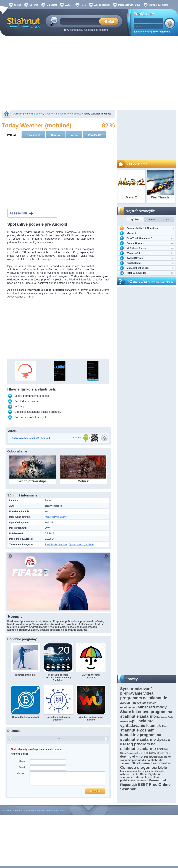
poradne (58, 749)
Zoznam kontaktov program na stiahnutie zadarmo (141, 735)
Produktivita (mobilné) (56, 544)
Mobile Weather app (19, 624)
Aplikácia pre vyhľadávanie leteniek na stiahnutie (143, 726)
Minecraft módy (152, 707)
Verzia (74, 135)
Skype (18, 5)
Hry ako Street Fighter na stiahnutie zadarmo (141, 776)
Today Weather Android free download (55, 624)
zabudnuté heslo (142, 32)
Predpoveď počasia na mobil (24, 621)
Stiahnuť (8, 811)
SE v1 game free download (152, 763)
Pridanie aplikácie (35, 811)
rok (168, 219)
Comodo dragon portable (144, 767)
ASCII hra (163, 749)
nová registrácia (161, 32)
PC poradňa (150, 282)
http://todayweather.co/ (57, 517)
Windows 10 (133, 253)
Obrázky (56, 135)
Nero (83, 5)
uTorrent (131, 233)
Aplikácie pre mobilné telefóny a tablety (33, 114)
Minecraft (52, 5)
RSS (49, 811)
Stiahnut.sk (23, 23)
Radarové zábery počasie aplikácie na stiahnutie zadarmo (53, 630)
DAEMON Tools (135, 258)
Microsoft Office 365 (129, 5)
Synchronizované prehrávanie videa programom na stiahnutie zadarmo (144, 696)
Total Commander (136, 273)
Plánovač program (128, 753)
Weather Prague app (55, 621)
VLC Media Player (136, 248)
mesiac (152, 219)
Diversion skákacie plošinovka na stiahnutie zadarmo (146, 760)
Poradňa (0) (95, 135)
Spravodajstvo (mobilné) (69, 114)
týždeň (135, 219)
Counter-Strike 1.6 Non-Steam (143, 228)
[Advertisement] (33, 73)
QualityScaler (134, 263)
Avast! (69, 5)
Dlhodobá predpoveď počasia (86, 621)
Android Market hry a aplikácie (47, 627)
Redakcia (59, 811)
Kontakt (19, 811)
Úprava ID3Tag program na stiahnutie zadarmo (145, 744)
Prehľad (12, 135)
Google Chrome (135, 243)
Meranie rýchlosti (158, 5)
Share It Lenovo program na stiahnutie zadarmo (146, 714)
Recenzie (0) (34, 135)
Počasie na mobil (77, 627)
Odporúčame (137, 164)
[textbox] (80, 21)
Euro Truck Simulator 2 (139, 238)
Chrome (34, 5)
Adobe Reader (102, 5)
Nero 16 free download (147, 757)
